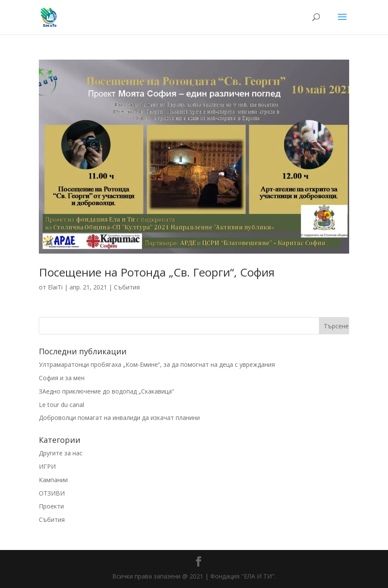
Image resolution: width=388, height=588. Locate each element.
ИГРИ (47, 466)
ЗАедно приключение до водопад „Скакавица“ (106, 391)
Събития (127, 287)
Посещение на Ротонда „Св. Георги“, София (157, 272)
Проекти (51, 506)
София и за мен (62, 378)
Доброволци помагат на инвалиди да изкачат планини (119, 418)
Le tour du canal (62, 405)
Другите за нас (61, 453)
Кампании (53, 480)
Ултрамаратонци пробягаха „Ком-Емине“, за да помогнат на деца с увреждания (157, 364)
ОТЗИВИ (52, 493)
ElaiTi (55, 287)
